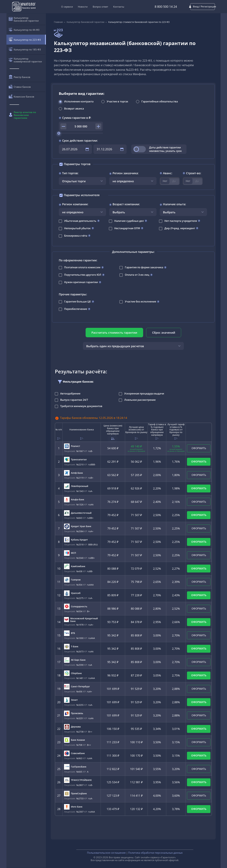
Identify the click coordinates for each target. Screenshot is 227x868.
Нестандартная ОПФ (127, 228)
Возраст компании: (126, 204)
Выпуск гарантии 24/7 (74, 400)
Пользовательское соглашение (106, 853)
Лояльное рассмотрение (140, 400)
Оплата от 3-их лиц (137, 275)
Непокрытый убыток (77, 228)
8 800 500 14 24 (154, 7)
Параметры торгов (77, 164)
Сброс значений (163, 333)
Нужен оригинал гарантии (81, 282)
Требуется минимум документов (81, 406)
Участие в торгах (117, 101)
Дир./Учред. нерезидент (180, 228)
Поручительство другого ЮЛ (83, 275)
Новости (77, 7)
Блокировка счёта (76, 236)
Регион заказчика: (126, 173)
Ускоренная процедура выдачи (144, 394)
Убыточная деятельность (80, 221)
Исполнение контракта (79, 101)
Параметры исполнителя (82, 195)
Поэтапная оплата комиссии (82, 267)
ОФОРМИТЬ (199, 448)
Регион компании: (75, 204)
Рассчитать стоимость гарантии (115, 333)
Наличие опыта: (175, 204)
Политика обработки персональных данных (155, 853)
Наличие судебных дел (129, 221)
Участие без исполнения (140, 302)
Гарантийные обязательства (160, 101)
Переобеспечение (76, 309)
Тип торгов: (70, 173)
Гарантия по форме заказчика (144, 267)
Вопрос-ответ (94, 7)
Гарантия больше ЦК (77, 302)
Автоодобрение (70, 394)
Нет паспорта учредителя (181, 221)
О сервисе (61, 7)
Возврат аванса (74, 109)
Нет (165, 181)
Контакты (113, 7)
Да (174, 181)
